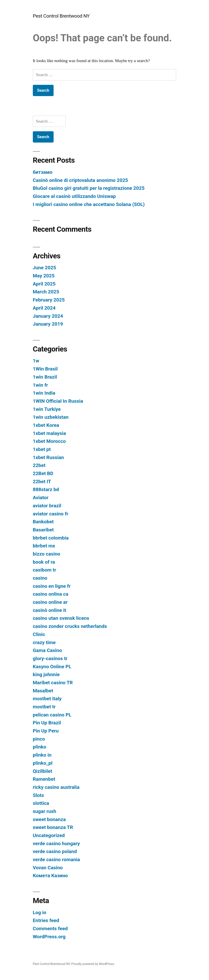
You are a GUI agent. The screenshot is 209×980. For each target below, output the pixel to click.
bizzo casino (47, 554)
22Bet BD (43, 473)
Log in (40, 912)
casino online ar (50, 602)
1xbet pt (42, 449)
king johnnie (46, 674)
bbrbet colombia (51, 538)
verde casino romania (56, 860)
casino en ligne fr (52, 586)
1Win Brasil (45, 369)
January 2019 (48, 324)
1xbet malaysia (49, 433)
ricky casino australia (56, 787)
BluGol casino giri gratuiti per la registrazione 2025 (89, 188)
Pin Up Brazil (47, 723)
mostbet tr (44, 707)
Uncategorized (49, 835)
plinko (40, 747)
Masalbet (43, 691)
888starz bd (46, 489)
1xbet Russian (48, 457)
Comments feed (50, 928)
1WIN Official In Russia (58, 401)
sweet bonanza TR (53, 827)
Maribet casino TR (53, 683)
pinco (39, 739)
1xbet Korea (46, 425)
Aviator (41, 498)
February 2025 (49, 300)
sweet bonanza (49, 819)
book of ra (44, 562)
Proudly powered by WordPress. (93, 964)
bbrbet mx (44, 546)
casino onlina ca (51, 594)
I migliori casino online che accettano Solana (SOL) (89, 204)
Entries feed (46, 920)
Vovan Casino (48, 868)
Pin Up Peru (46, 731)
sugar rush (45, 811)
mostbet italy (47, 699)
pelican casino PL (52, 715)
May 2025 (44, 276)
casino (40, 578)
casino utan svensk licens (61, 618)
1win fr (40, 385)
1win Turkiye (47, 409)
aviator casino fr (51, 514)
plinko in (42, 755)
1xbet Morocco (49, 441)
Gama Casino (47, 650)
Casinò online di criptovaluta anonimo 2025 (80, 180)
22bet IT (42, 481)
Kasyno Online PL (52, 667)
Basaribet (43, 530)
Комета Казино (50, 876)
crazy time (44, 642)
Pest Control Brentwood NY (61, 16)
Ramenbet (44, 779)
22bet (39, 465)
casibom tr (44, 570)
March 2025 (46, 292)
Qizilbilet (43, 771)
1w (36, 361)
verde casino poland (55, 851)
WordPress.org (49, 937)
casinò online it (50, 610)
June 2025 (44, 268)
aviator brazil (47, 506)
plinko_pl (43, 763)
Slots (38, 795)
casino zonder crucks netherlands (70, 626)
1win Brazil (45, 377)
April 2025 (44, 284)
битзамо (43, 172)
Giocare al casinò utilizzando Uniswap (74, 196)
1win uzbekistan (51, 417)
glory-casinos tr (50, 658)
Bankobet (43, 522)
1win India (44, 393)
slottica (41, 803)
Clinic (39, 634)
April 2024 (44, 308)
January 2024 (48, 316)
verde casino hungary (56, 843)
